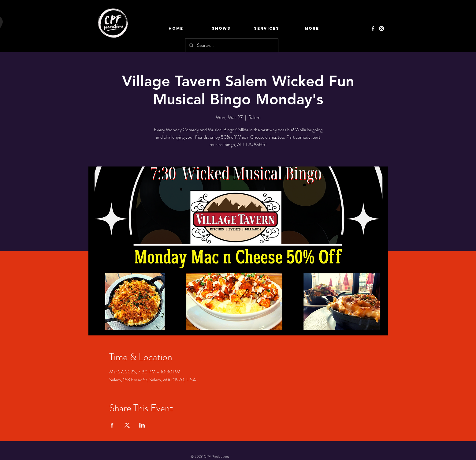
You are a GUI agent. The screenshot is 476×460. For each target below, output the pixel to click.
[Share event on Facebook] (112, 425)
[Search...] (231, 45)
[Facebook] (373, 28)
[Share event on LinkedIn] (142, 425)
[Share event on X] (127, 425)
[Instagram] (381, 28)
